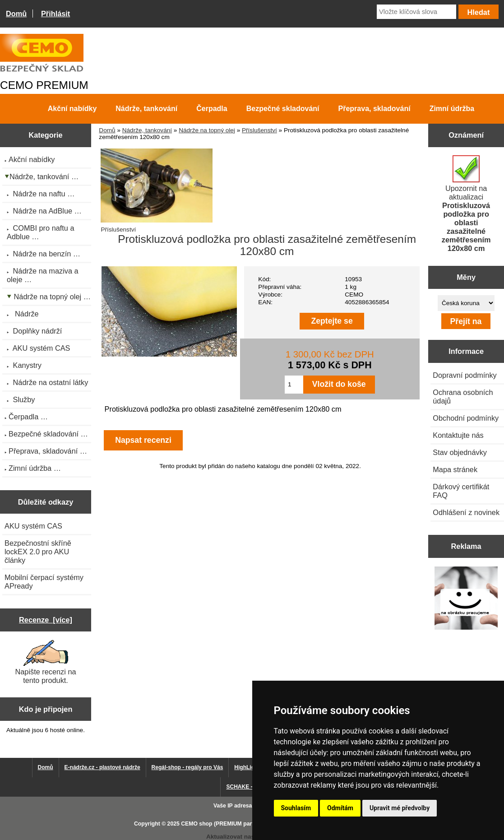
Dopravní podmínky (465, 375)
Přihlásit (55, 14)
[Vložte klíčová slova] (416, 12)
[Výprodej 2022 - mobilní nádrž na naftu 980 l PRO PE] (466, 599)
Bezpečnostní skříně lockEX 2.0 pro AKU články (38, 552)
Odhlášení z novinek (466, 512)
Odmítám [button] (340, 808)
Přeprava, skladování (375, 109)
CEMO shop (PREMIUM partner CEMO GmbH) (240, 824)
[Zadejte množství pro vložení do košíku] (294, 385)
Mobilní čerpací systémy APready (44, 582)
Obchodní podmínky (466, 418)
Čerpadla (212, 109)
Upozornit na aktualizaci (466, 204)
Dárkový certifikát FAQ (461, 491)
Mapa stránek (455, 469)
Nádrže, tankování (147, 130)
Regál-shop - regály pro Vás (187, 767)
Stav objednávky (460, 452)
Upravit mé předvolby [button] (400, 808)
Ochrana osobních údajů (463, 397)
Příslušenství (259, 130)
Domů (16, 14)
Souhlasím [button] (296, 808)
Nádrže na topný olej (207, 130)
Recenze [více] (46, 620)
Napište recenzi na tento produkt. (45, 662)
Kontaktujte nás (458, 435)
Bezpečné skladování (283, 109)
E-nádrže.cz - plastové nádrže (102, 767)
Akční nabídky (72, 109)
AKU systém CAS (33, 526)
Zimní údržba (452, 109)
